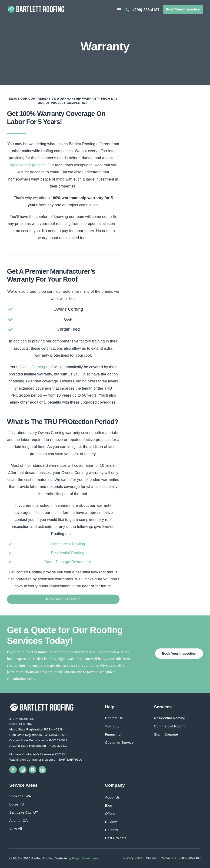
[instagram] (23, 770)
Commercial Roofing (68, 544)
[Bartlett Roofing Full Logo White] (42, 704)
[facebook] (13, 770)
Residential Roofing (68, 553)
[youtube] (33, 770)
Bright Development (86, 858)
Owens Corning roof (36, 367)
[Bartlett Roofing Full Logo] (36, 6)
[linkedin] (42, 770)
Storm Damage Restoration (68, 562)
